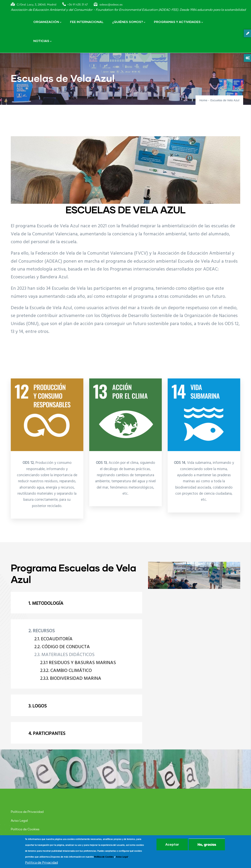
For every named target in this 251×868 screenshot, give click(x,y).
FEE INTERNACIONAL (87, 22)
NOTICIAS (42, 41)
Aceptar (172, 844)
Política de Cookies (25, 829)
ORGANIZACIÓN (47, 22)
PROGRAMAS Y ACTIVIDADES (178, 22)
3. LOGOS (38, 706)
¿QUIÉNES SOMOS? (129, 22)
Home (203, 101)
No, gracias (207, 844)
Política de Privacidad (27, 812)
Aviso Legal (19, 821)
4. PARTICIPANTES (47, 734)
